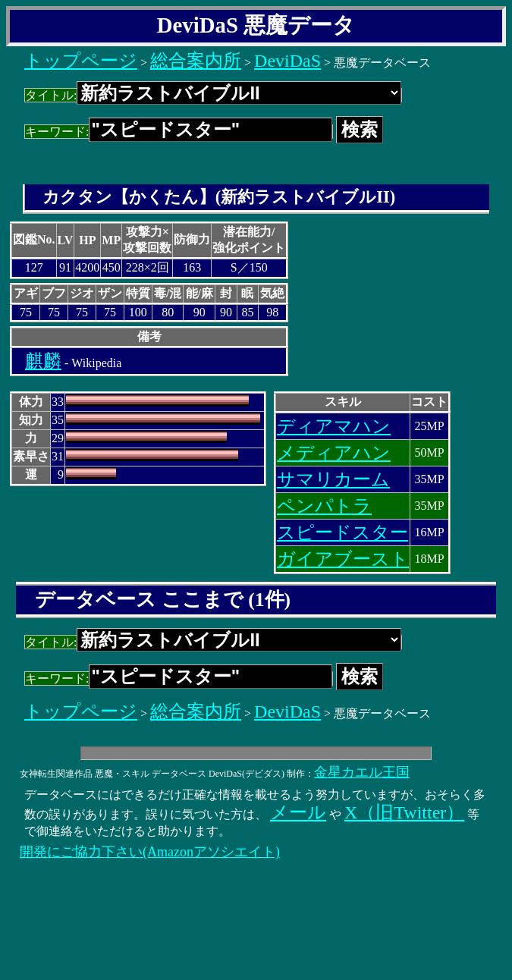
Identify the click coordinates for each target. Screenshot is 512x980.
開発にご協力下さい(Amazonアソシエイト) (150, 852)
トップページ (81, 61)
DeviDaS (287, 61)
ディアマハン (334, 426)
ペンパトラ (324, 506)
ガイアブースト (343, 559)
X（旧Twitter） (404, 812)
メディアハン (334, 453)
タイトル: (213, 95)
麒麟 (43, 361)
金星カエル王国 (362, 772)
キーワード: (179, 132)
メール (298, 812)
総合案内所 (196, 61)
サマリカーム (333, 479)
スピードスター (342, 532)
